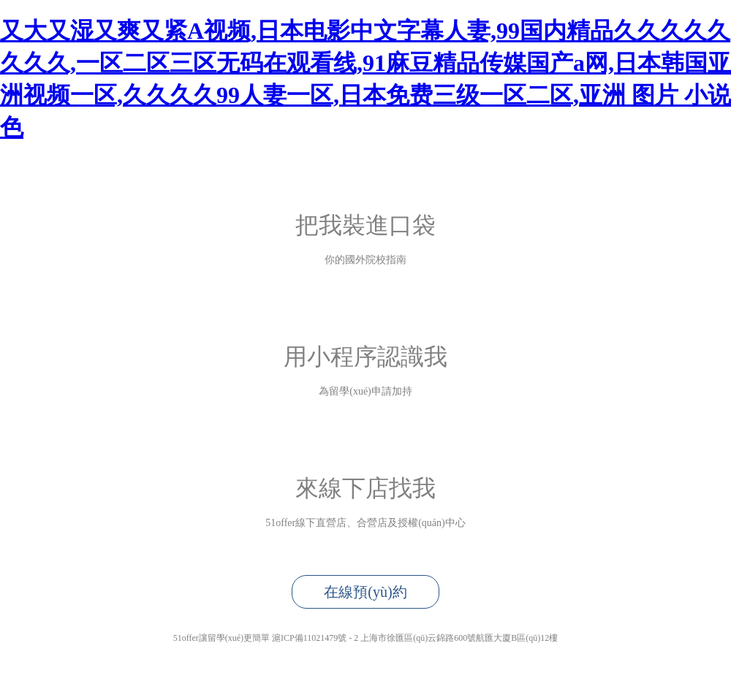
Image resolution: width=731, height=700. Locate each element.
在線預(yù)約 (365, 592)
